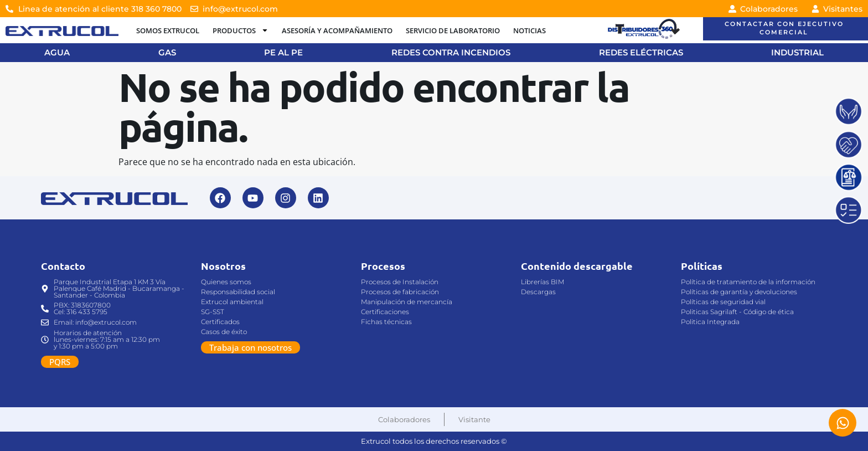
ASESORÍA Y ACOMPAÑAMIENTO (337, 30)
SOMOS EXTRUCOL (168, 30)
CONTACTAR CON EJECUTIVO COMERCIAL (784, 28)
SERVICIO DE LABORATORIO (453, 30)
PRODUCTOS (241, 30)
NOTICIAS (529, 30)
